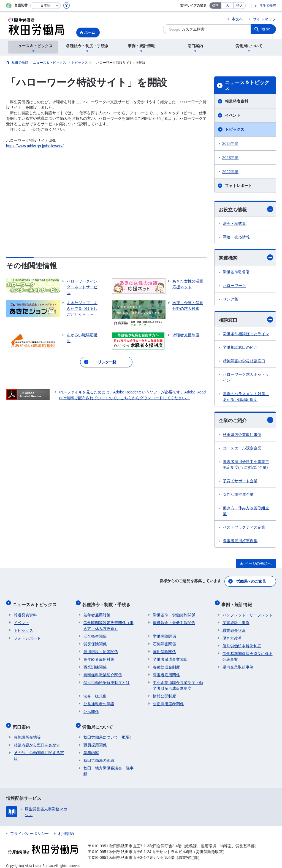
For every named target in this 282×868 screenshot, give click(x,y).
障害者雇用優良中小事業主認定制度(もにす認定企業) (246, 466)
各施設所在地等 (27, 732)
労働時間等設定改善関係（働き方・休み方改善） (109, 623)
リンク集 (231, 300)
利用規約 (66, 829)
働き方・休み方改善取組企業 (246, 512)
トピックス (235, 129)
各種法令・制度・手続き (108, 603)
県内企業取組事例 (238, 665)
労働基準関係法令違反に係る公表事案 (248, 654)
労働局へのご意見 (251, 582)
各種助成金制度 (166, 665)
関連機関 (246, 258)
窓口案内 (23, 723)
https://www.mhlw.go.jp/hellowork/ (35, 146)
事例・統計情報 (238, 603)
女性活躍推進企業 (238, 496)
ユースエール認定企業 (242, 449)
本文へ (237, 19)
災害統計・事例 (236, 620)
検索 (266, 29)
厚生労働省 (268, 6)
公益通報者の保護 (99, 701)
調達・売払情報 (236, 237)
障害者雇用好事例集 (240, 542)
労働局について (99, 723)
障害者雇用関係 (166, 672)
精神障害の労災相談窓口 (244, 362)
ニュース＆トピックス (247, 86)
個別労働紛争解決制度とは (107, 680)
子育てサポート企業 (240, 482)
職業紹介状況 (234, 628)
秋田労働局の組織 (99, 755)
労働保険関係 (164, 634)
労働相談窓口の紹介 (240, 348)
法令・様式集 (234, 224)
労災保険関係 (95, 641)
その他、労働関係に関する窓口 (39, 751)
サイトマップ (264, 19)
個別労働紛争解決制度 (242, 643)
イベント (233, 115)
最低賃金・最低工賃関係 (174, 620)
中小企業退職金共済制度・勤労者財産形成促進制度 (178, 683)
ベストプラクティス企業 (244, 528)
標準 (215, 6)
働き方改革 (232, 636)
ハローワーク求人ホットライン (246, 378)
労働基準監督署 (236, 273)
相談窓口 (246, 320)
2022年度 (230, 172)
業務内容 (91, 748)
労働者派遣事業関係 (170, 657)
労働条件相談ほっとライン (246, 335)
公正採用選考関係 (168, 701)
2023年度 (230, 158)
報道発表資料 (237, 101)
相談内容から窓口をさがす (37, 740)
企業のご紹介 (246, 421)
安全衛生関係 (95, 634)
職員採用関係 (95, 740)
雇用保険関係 (164, 649)
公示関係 (91, 709)
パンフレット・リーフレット (248, 613)
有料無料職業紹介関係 (103, 672)
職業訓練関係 (95, 665)
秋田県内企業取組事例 (242, 436)
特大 (240, 6)
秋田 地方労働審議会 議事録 (109, 766)
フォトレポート (238, 186)
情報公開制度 (164, 694)
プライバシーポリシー (29, 829)
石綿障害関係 (164, 641)
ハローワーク (234, 286)
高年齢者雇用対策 (99, 657)
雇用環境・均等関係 (101, 649)
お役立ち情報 (246, 209)
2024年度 (230, 143)
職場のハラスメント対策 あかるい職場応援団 (246, 397)
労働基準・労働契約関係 (174, 613)
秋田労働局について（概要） (109, 732)
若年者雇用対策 (97, 613)
